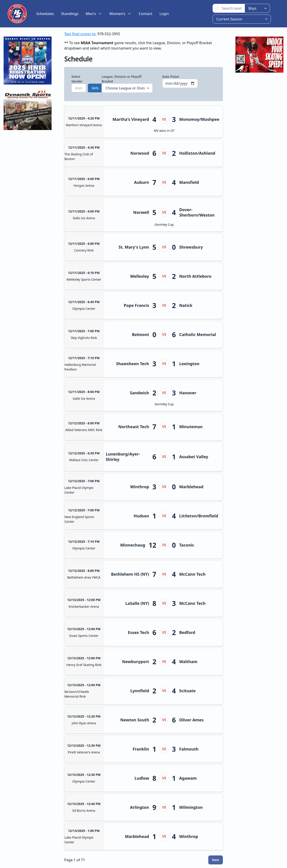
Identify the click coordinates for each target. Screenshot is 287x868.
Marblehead (191, 487)
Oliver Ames (191, 720)
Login (164, 14)
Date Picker (180, 81)
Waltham (188, 662)
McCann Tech (192, 574)
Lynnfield (140, 691)
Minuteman (191, 427)
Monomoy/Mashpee (199, 119)
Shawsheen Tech (133, 364)
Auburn (142, 182)
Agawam (188, 778)
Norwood (140, 153)
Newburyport (136, 662)
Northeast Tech (134, 427)
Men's (94, 14)
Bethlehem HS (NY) (130, 574)
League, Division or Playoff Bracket (127, 84)
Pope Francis (136, 305)
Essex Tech (138, 632)
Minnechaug (133, 545)
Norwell (141, 212)
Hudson (141, 516)
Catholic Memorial (198, 334)
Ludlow (142, 778)
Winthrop (140, 487)
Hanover (188, 393)
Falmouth (189, 749)
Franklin (141, 749)
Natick (186, 305)
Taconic (187, 545)
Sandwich (139, 393)
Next (216, 860)
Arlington (140, 807)
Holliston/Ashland (197, 153)
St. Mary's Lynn (134, 247)
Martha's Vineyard (131, 119)
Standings (70, 14)
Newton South (135, 720)
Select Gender (82, 83)
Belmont (140, 334)
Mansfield (189, 182)
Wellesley (139, 276)
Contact (146, 14)
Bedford (187, 632)
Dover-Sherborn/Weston (197, 212)
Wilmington (191, 807)
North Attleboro (195, 276)
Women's (121, 14)
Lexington (189, 364)
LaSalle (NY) (137, 603)
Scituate (187, 691)
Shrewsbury (191, 247)
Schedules (45, 14)
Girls (95, 88)
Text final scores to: (80, 34)
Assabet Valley (194, 457)
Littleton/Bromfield (199, 516)
